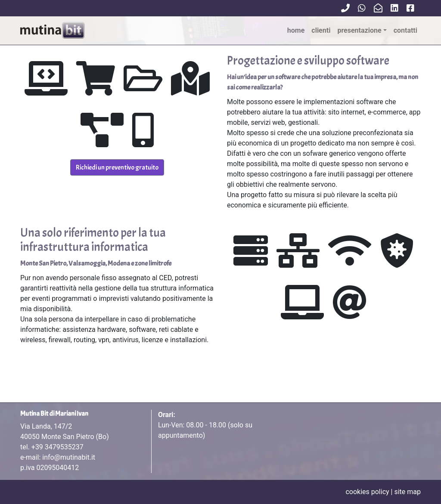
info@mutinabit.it (69, 457)
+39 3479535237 (57, 447)
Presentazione (359, 30)
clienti (321, 30)
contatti (405, 30)
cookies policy (367, 492)
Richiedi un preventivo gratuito (117, 167)
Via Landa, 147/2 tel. (65, 437)
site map (407, 492)
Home (296, 30)
